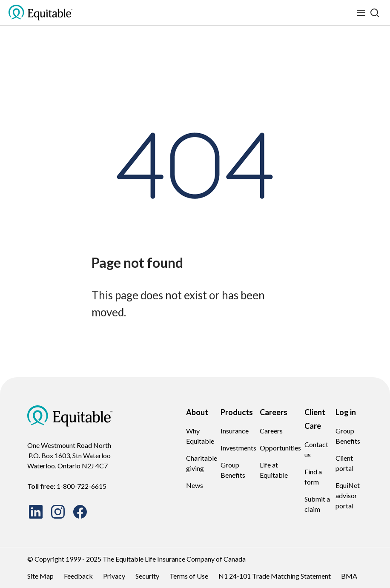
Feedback (78, 576)
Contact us (316, 449)
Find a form (313, 477)
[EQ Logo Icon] (40, 13)
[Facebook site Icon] (80, 512)
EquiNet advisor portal (348, 495)
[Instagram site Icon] (58, 512)
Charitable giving (202, 463)
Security (147, 576)
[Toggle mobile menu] (361, 13)
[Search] (375, 13)
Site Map (40, 576)
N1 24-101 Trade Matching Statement (275, 576)
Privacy (114, 576)
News (195, 485)
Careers (271, 431)
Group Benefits (233, 470)
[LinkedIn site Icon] (36, 512)
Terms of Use (189, 576)
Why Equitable (200, 436)
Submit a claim (317, 504)
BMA (349, 576)
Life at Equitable (274, 470)
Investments (238, 448)
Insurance (235, 431)
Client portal (344, 463)
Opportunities (280, 448)
